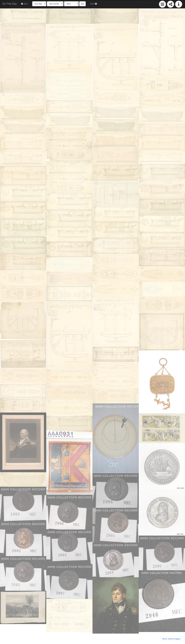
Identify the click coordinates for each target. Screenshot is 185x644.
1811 (24, 4)
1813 (93, 4)
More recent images (173, 639)
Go (82, 4)
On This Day (10, 4)
